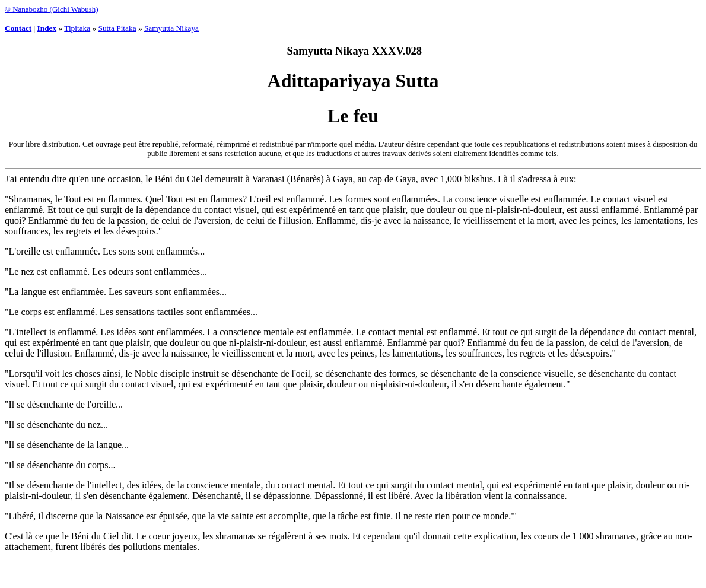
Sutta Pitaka (117, 28)
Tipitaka (77, 28)
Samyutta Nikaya (171, 28)
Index (47, 28)
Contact (18, 28)
